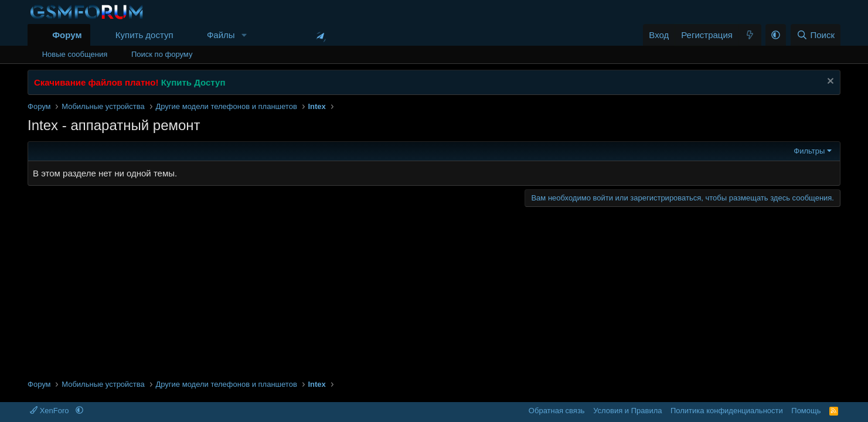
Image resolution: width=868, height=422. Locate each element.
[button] (244, 35)
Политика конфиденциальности (727, 411)
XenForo (50, 411)
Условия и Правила (627, 411)
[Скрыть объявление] (829, 82)
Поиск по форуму (162, 54)
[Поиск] (816, 35)
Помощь (806, 411)
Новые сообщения (75, 54)
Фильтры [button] (809, 151)
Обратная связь (557, 411)
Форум (67, 35)
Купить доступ (144, 35)
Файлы (221, 35)
